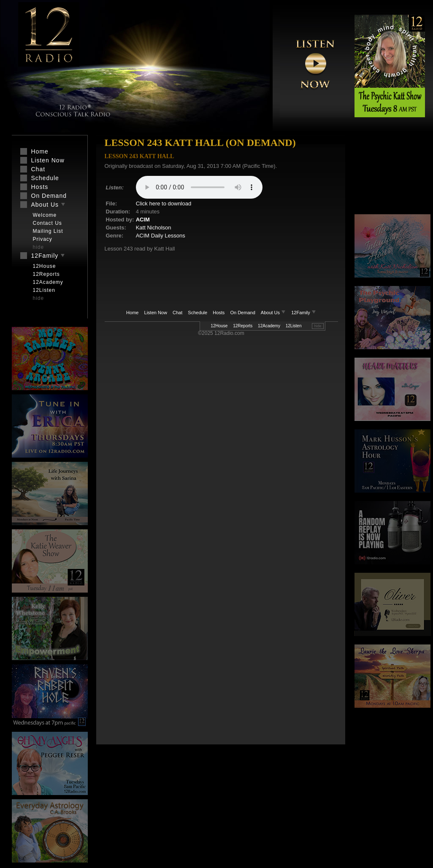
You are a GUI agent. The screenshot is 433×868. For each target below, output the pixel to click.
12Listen (294, 326)
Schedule (198, 313)
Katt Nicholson (154, 228)
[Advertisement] (392, 175)
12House (219, 326)
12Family (304, 313)
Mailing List (48, 231)
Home (132, 313)
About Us (274, 313)
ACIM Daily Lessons (161, 236)
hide (318, 326)
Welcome (45, 215)
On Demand (242, 313)
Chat (177, 313)
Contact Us (47, 223)
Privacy (43, 239)
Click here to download (164, 204)
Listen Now (156, 313)
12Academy (269, 326)
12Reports (243, 326)
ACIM (143, 220)
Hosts (219, 313)
